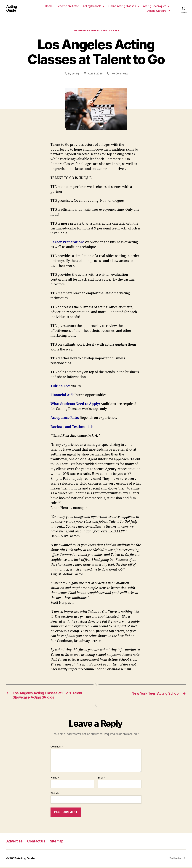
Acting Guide (12, 8)
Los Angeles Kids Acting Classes (96, 31)
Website (55, 794)
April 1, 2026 (95, 74)
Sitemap (59, 842)
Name (55, 778)
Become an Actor (68, 6)
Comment (57, 747)
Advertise (15, 842)
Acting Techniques (155, 6)
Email (101, 778)
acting (75, 74)
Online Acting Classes (122, 6)
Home (49, 6)
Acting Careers (157, 11)
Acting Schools (92, 6)
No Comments (120, 74)
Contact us (38, 842)
